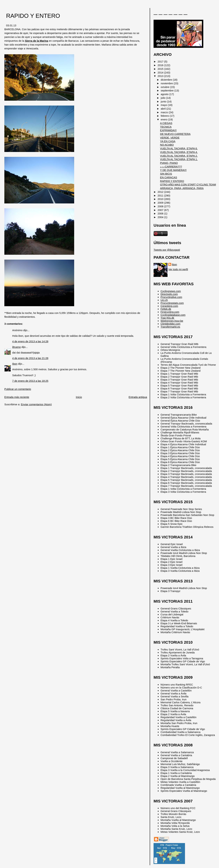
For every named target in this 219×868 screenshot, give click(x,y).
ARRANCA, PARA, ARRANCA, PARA (182, 188)
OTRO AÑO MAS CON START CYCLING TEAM (188, 185)
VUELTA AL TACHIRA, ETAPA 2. (179, 156)
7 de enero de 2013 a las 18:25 (30, 381)
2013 (161, 76)
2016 (161, 65)
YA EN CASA (168, 141)
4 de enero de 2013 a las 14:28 (30, 341)
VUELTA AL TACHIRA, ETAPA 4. (179, 152)
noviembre (167, 83)
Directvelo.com (169, 294)
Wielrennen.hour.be (172, 321)
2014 (161, 72)
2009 (161, 203)
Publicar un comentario (18, 389)
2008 (161, 206)
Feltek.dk (166, 309)
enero (164, 119)
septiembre (168, 90)
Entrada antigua (138, 397)
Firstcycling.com (170, 312)
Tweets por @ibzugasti (167, 250)
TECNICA (166, 127)
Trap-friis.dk (167, 318)
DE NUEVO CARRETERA (175, 134)
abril (164, 109)
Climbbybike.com (170, 324)
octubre (165, 87)
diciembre (167, 80)
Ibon (15, 364)
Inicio (79, 397)
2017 (161, 62)
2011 (161, 195)
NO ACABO (167, 145)
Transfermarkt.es (170, 327)
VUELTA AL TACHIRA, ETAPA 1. (179, 159)
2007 (161, 210)
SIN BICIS (166, 174)
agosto (165, 94)
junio (164, 101)
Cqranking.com (169, 306)
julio (163, 98)
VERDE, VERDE (170, 138)
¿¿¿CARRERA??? (171, 167)
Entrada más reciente (17, 397)
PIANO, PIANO (169, 163)
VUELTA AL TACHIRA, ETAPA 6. (179, 148)
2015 (161, 69)
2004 (161, 217)
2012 (161, 192)
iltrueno (16, 347)
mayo (164, 105)
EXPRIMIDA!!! (168, 130)
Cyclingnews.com (171, 291)
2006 (161, 213)
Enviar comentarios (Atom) (36, 404)
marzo (165, 112)
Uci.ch (164, 300)
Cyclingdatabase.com (173, 315)
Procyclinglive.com (171, 297)
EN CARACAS (168, 177)
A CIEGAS (166, 123)
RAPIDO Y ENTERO (33, 16)
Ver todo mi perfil (178, 269)
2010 (161, 199)
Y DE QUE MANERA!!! (173, 170)
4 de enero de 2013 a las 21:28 (30, 358)
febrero (165, 116)
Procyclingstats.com (172, 303)
